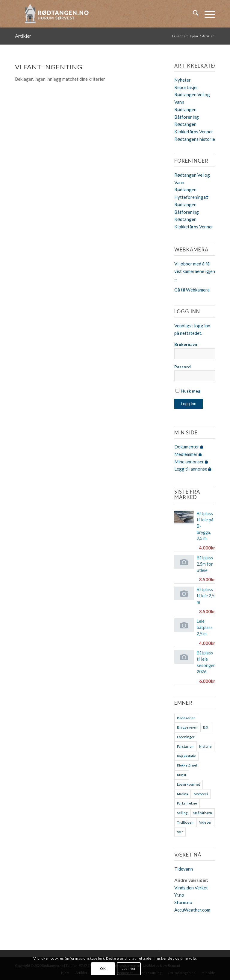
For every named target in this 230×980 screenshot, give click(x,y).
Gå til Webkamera (192, 290)
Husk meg (188, 391)
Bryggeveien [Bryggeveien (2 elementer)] (187, 727)
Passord (183, 367)
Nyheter (183, 80)
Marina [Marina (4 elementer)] (183, 794)
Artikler (23, 36)
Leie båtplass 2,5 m (205, 627)
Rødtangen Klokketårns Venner (194, 223)
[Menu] (207, 14)
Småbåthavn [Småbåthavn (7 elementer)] (203, 813)
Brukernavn (186, 344)
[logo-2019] (58, 14)
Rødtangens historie (195, 139)
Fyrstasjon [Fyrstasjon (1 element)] (185, 746)
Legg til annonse (193, 469)
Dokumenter (189, 447)
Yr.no (179, 895)
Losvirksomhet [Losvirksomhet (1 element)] (189, 784)
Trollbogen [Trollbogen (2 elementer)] (185, 822)
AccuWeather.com (192, 910)
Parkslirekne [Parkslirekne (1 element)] (187, 803)
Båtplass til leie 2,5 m (206, 596)
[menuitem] (193, 14)
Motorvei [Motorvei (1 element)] (201, 794)
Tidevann (184, 869)
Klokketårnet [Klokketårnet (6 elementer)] (187, 765)
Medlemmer (188, 454)
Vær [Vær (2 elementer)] (180, 832)
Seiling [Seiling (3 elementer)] (182, 813)
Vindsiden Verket (191, 888)
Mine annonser (191, 462)
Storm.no (183, 902)
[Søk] (193, 14)
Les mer (129, 968)
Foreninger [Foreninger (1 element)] (186, 737)
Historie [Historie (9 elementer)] (205, 746)
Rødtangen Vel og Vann (192, 179)
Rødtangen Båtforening (187, 208)
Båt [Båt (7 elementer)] (206, 727)
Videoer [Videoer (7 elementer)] (205, 822)
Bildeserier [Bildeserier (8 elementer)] (186, 718)
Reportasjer (186, 87)
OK (103, 968)
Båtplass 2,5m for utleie (205, 564)
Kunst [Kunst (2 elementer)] (182, 775)
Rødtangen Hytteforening (191, 193)
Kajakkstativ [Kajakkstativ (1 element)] (186, 756)
